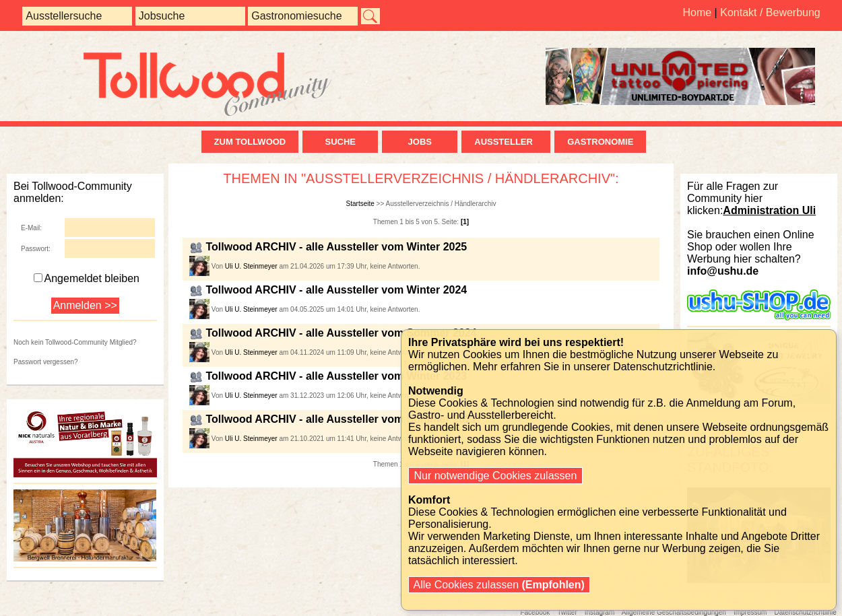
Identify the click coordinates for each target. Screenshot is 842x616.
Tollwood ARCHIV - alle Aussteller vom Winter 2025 (336, 247)
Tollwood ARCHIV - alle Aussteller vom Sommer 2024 (341, 333)
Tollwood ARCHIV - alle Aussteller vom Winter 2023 (336, 376)
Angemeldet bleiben (87, 278)
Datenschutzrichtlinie (663, 367)
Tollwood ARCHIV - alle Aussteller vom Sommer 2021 (341, 419)
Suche (340, 142)
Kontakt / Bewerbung (770, 12)
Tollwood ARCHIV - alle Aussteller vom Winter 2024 (336, 290)
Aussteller (506, 142)
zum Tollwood (250, 142)
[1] (465, 222)
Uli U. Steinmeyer (251, 266)
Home (697, 12)
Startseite (360, 204)
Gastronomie (600, 142)
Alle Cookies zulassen (499, 585)
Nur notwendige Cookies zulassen (495, 476)
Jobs (420, 142)
